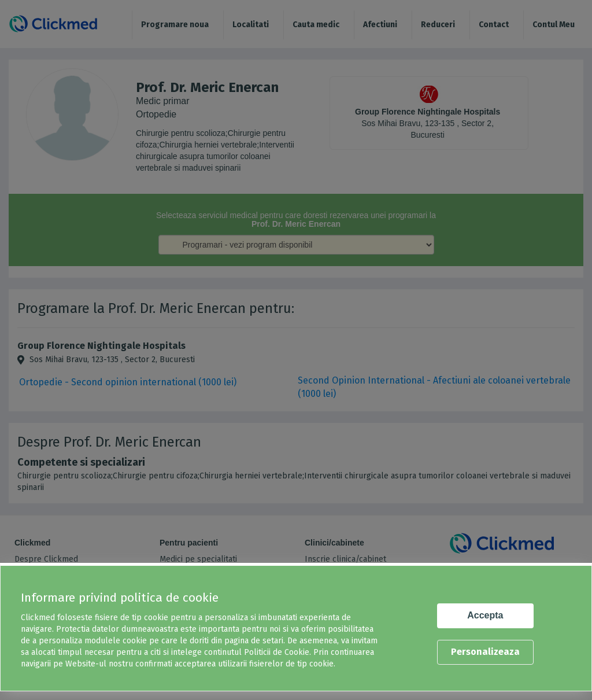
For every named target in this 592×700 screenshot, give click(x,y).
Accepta (485, 615)
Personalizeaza (485, 652)
